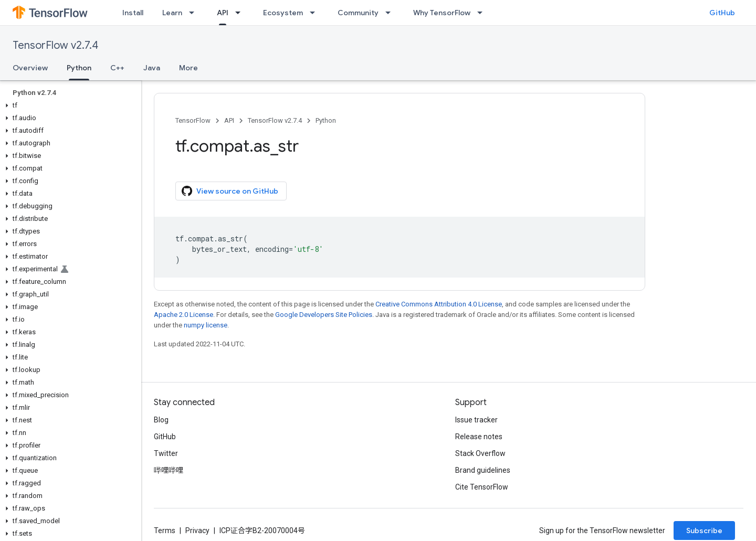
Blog (161, 420)
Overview (30, 68)
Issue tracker (476, 420)
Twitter (166, 453)
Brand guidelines (483, 470)
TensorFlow (193, 120)
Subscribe (704, 531)
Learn (172, 13)
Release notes (479, 437)
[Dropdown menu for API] (241, 13)
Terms (165, 531)
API (229, 120)
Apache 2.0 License (183, 315)
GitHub (722, 13)
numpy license (206, 325)
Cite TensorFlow (482, 487)
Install (133, 13)
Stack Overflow (480, 453)
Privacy (197, 531)
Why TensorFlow (442, 13)
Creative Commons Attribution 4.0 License (439, 304)
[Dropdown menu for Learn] (195, 13)
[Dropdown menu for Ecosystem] (316, 13)
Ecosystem (283, 13)
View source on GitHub (230, 191)
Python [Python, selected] (79, 68)
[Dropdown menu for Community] (391, 13)
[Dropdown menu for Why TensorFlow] (483, 13)
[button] (69, 105)
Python (326, 120)
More (188, 68)
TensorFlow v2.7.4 (55, 45)
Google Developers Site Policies (324, 315)
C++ (117, 68)
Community (358, 13)
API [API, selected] (223, 13)
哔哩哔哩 (169, 470)
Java (152, 68)
